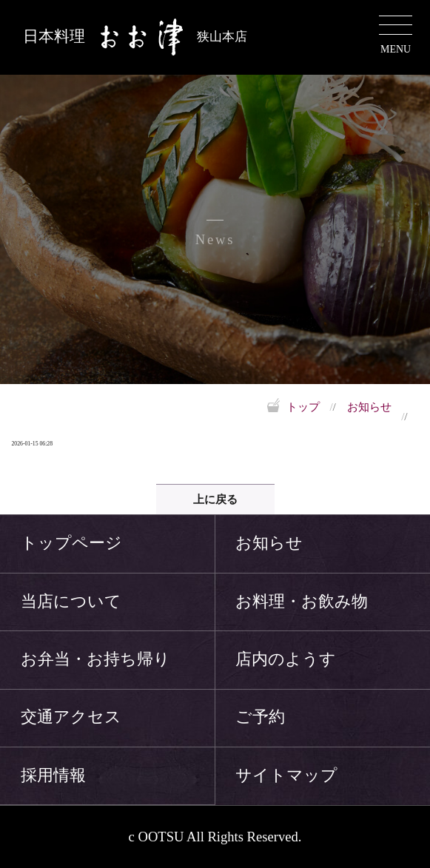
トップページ (71, 543)
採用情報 (53, 776)
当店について (71, 602)
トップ (303, 407)
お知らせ (369, 407)
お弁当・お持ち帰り (95, 659)
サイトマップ (286, 776)
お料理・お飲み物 (302, 602)
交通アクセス (71, 717)
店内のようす (286, 659)
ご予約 (260, 717)
